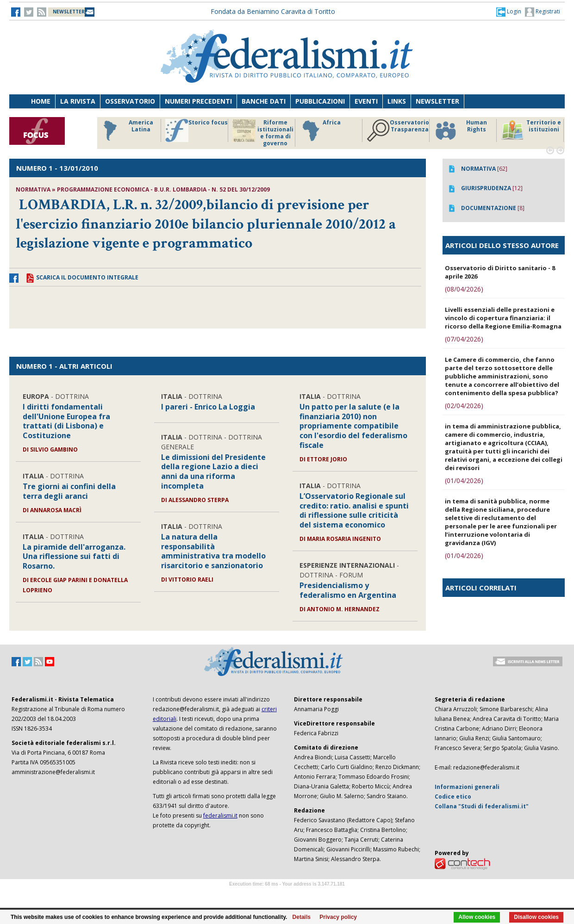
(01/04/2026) (464, 481)
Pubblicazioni (320, 101)
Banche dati (264, 101)
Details (302, 917)
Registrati (543, 12)
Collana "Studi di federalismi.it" (482, 806)
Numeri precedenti (198, 101)
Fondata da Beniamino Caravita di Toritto (273, 11)
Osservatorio (130, 101)
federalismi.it (220, 815)
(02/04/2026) (464, 406)
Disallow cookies (536, 917)
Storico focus (197, 130)
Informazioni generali (467, 787)
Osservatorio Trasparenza (398, 130)
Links (397, 101)
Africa (320, 130)
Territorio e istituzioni (531, 130)
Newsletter (437, 101)
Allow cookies (477, 917)
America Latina (126, 130)
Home (41, 101)
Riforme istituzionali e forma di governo (263, 133)
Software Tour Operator (287, 895)
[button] (509, 12)
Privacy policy (338, 917)
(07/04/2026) (464, 339)
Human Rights (460, 130)
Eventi (366, 101)
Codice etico (453, 797)
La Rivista (78, 101)
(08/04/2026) (464, 289)
